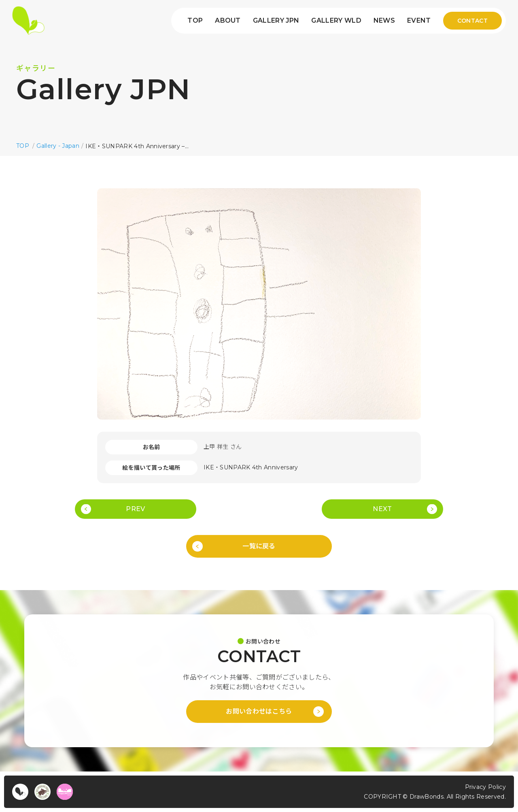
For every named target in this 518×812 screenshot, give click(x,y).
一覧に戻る (259, 546)
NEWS (384, 21)
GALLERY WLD (336, 21)
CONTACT (472, 21)
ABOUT (228, 21)
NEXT (382, 509)
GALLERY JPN (276, 21)
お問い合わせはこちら (259, 711)
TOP (195, 21)
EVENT (419, 21)
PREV (135, 509)
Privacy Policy (485, 787)
